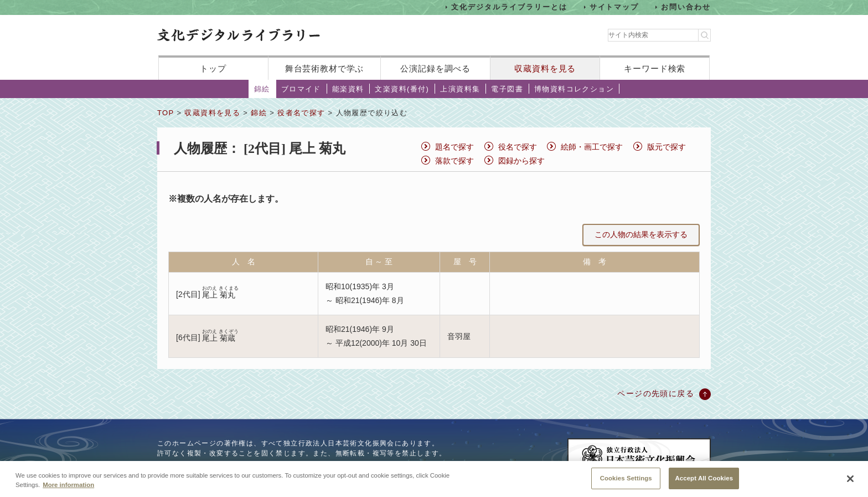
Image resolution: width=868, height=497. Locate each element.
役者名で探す (301, 113)
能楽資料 (348, 89)
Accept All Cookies (704, 482)
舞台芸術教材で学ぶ (325, 68)
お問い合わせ (686, 7)
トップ (213, 68)
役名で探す (518, 147)
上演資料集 (460, 89)
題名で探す (454, 147)
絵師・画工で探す (592, 147)
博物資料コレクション (574, 89)
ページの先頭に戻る (656, 393)
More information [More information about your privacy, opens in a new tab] (68, 489)
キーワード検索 (655, 68)
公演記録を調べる (435, 68)
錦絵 (262, 89)
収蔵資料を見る (545, 68)
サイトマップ (614, 7)
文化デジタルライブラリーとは (509, 7)
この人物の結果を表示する (641, 234)
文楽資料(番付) (402, 89)
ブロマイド (301, 89)
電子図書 (507, 89)
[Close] (850, 483)
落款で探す (454, 161)
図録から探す (521, 161)
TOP (166, 113)
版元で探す (666, 147)
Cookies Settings (626, 482)
